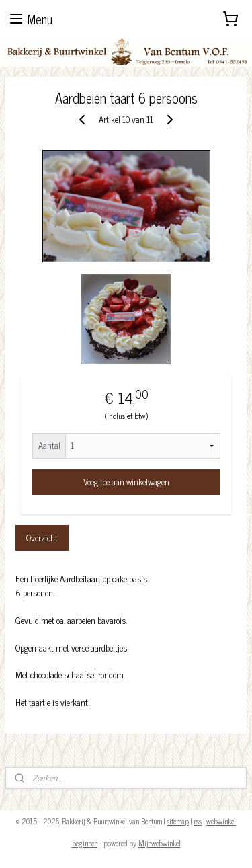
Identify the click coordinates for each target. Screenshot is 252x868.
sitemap (178, 821)
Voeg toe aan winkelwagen (126, 482)
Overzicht (42, 537)
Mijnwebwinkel (160, 843)
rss (198, 821)
